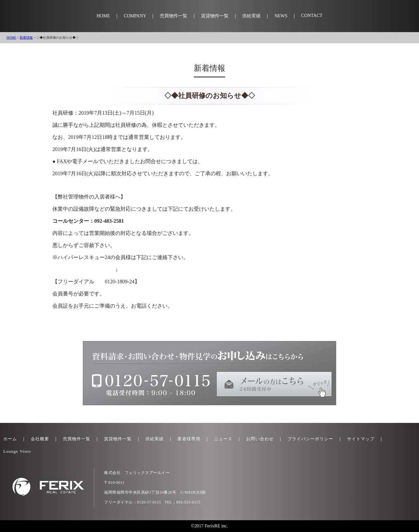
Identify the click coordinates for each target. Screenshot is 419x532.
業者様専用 (189, 439)
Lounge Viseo (17, 451)
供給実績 (251, 16)
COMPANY (135, 16)
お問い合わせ (260, 439)
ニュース (223, 439)
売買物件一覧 (173, 16)
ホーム (10, 439)
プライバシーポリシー (310, 439)
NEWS (281, 16)
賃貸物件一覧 (215, 16)
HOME (103, 16)
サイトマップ (361, 439)
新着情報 (26, 38)
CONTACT (312, 16)
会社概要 (40, 439)
